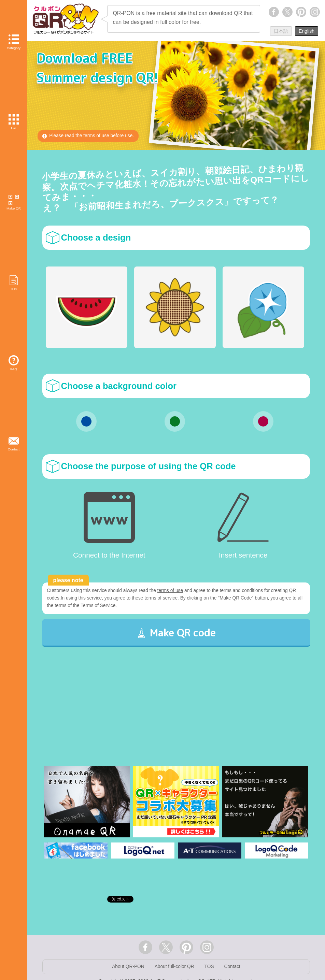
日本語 (281, 31)
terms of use (173, 591)
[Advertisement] (176, 718)
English (307, 31)
